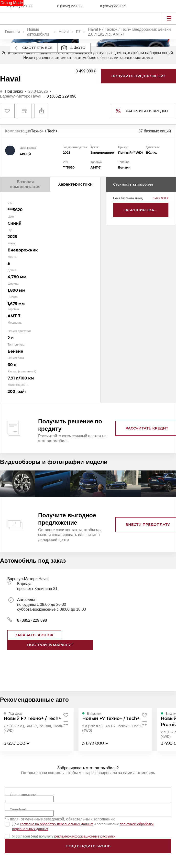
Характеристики (75, 184)
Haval (64, 32)
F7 (78, 32)
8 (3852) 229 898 (20, 6)
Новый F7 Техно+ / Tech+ (32, 718)
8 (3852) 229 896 (70, 6)
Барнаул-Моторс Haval (21, 96)
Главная (12, 32)
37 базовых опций (155, 131)
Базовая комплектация (25, 184)
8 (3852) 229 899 (113, 6)
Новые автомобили (38, 32)
